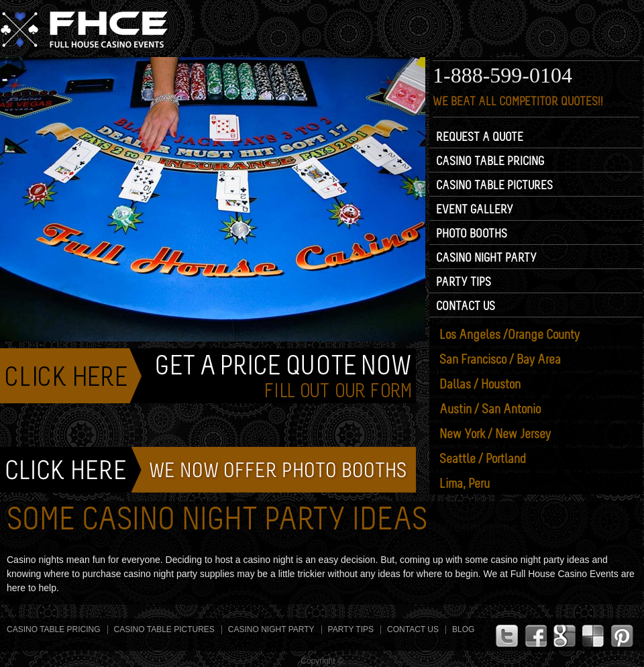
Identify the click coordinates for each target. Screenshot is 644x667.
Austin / (490, 409)
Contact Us (466, 306)
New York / (495, 434)
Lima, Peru (465, 484)
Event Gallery (475, 209)
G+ (565, 636)
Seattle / (483, 459)
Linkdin (593, 636)
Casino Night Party (486, 258)
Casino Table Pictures (494, 185)
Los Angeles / (509, 335)
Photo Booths (472, 234)
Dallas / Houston (480, 384)
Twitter (507, 636)
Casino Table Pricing (490, 161)
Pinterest (622, 636)
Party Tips (464, 282)
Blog (463, 629)
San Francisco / (500, 360)
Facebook (536, 636)
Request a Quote (480, 137)
